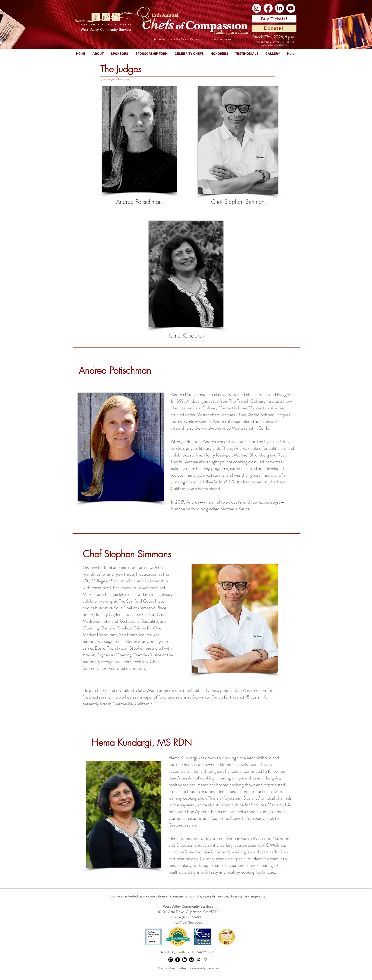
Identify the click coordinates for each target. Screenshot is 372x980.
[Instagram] (257, 8)
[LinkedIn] (279, 8)
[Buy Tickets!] (274, 19)
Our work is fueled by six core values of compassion (149, 896)
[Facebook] (268, 8)
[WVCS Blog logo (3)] (198, 960)
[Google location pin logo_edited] (205, 960)
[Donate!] (274, 28)
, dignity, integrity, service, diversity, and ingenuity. (227, 896)
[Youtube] (291, 8)
